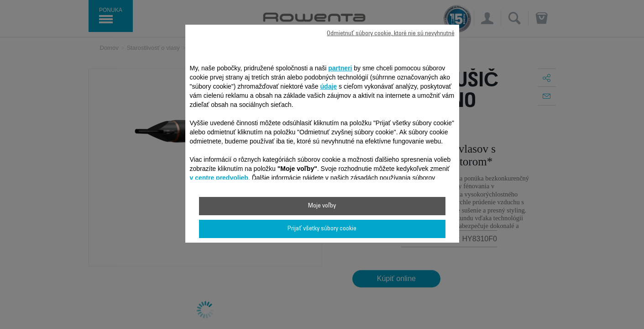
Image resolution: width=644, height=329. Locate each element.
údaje (329, 86)
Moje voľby (322, 206)
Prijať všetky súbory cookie (322, 229)
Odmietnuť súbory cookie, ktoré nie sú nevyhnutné (390, 34)
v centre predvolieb (219, 178)
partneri (340, 68)
